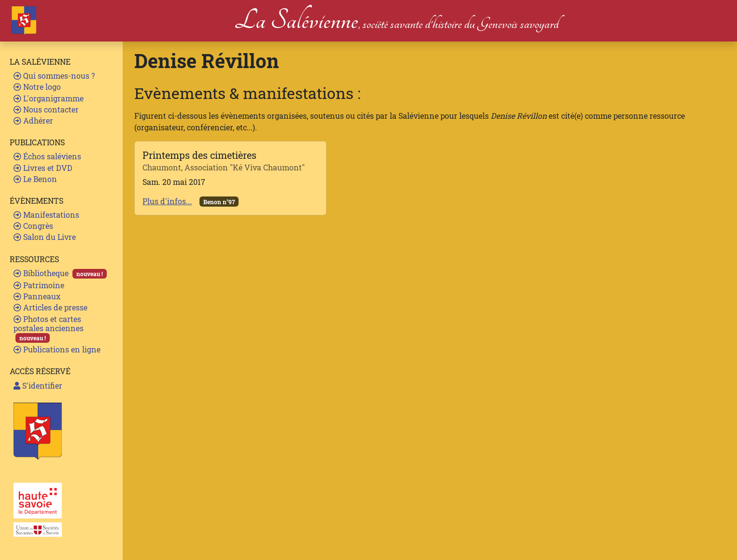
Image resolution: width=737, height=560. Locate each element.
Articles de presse (50, 307)
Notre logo (37, 87)
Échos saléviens (47, 156)
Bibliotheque (60, 273)
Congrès (33, 226)
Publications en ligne (57, 349)
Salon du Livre (45, 237)
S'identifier (38, 385)
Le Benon (35, 179)
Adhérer (33, 120)
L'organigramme (49, 98)
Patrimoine (39, 285)
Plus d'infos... (167, 201)
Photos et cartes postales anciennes (49, 329)
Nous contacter (46, 109)
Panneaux (37, 296)
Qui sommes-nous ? (54, 76)
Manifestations (46, 215)
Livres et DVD (43, 168)
